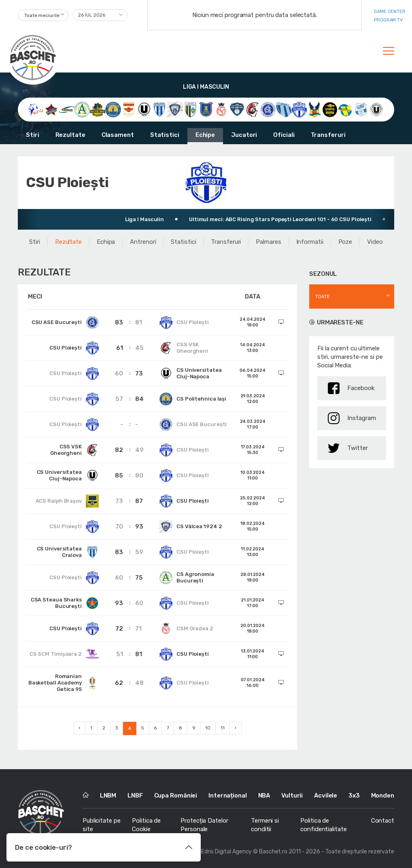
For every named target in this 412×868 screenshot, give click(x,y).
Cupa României (176, 795)
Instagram (352, 418)
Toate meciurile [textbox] (42, 15)
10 (208, 728)
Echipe (205, 135)
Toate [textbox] (323, 296)
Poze (345, 242)
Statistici (165, 135)
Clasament (118, 135)
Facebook (351, 388)
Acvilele (326, 795)
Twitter (348, 448)
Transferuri (328, 135)
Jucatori (244, 135)
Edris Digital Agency (226, 852)
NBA (264, 795)
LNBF (135, 795)
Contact (383, 821)
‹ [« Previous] (79, 728)
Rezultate (70, 135)
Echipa (106, 242)
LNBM (108, 795)
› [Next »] (236, 728)
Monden (383, 795)
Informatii (310, 242)
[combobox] (43, 15)
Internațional (228, 795)
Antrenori (143, 242)
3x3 (354, 795)
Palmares (268, 242)
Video (375, 242)
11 (223, 728)
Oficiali (284, 135)
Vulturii (292, 795)
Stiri (33, 135)
